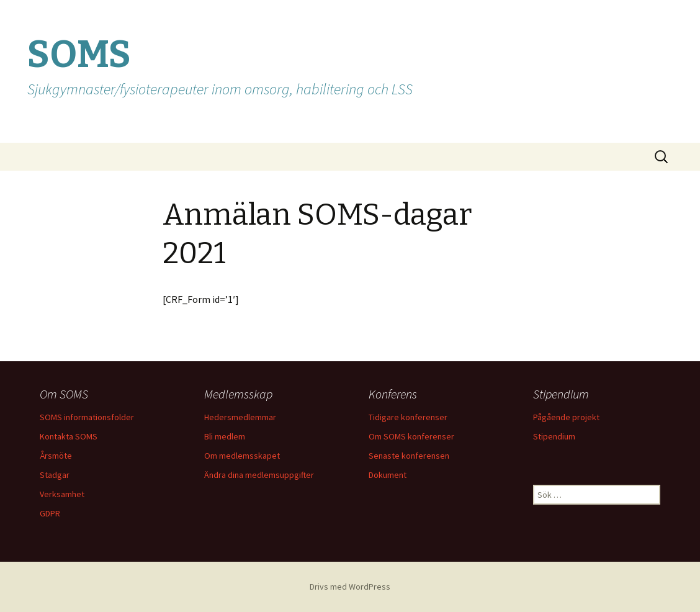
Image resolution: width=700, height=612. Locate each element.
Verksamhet (62, 494)
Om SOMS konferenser (411, 436)
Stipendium (554, 436)
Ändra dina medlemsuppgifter (259, 475)
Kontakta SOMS (69, 436)
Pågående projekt (566, 417)
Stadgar (55, 475)
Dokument (388, 475)
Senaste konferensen (409, 456)
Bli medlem (225, 436)
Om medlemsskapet (242, 456)
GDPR (50, 513)
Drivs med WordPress (350, 587)
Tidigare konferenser (408, 417)
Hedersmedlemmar (240, 417)
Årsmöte (56, 456)
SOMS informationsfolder (87, 417)
